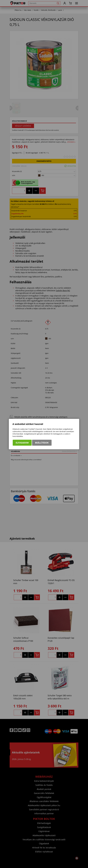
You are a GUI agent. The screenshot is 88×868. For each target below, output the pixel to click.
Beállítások (42, 443)
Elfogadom (22, 443)
